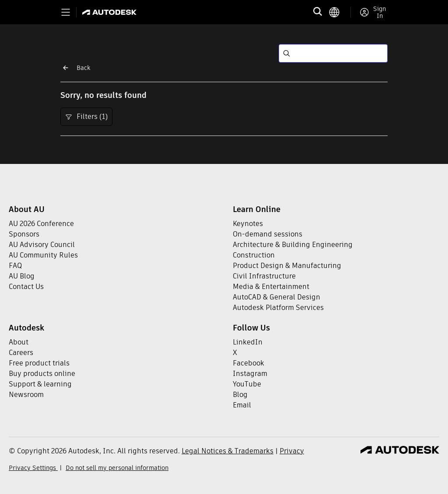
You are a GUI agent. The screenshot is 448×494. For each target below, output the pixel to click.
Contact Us (26, 287)
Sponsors (24, 234)
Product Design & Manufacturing (287, 266)
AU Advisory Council (42, 245)
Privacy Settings (33, 468)
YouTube (247, 384)
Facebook (248, 363)
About (19, 342)
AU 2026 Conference (41, 224)
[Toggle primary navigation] (66, 12)
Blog (240, 395)
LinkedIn (248, 342)
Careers (21, 353)
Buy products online (42, 374)
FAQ (15, 266)
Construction (254, 255)
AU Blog (22, 276)
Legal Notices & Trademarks (227, 451)
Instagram (250, 374)
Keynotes (248, 224)
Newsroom (26, 395)
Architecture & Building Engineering (293, 245)
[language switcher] (340, 12)
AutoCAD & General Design (276, 297)
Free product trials (39, 363)
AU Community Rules (43, 255)
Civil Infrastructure (264, 276)
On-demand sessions (268, 234)
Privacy (292, 451)
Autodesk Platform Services (278, 308)
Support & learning (40, 384)
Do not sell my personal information (117, 468)
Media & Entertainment (271, 287)
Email (242, 405)
